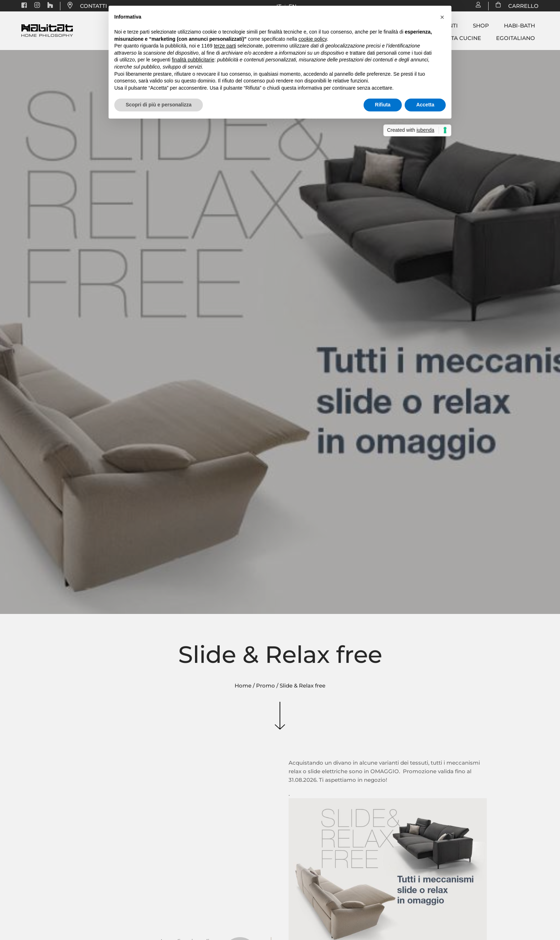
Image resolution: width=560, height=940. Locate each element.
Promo (266, 686)
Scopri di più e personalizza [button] (159, 105)
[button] (442, 17)
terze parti (225, 46)
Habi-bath (519, 26)
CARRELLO (520, 6)
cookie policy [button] (313, 39)
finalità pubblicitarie (193, 60)
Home (243, 686)
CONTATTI (94, 6)
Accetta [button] (425, 105)
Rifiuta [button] (383, 105)
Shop (481, 26)
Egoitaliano (516, 38)
